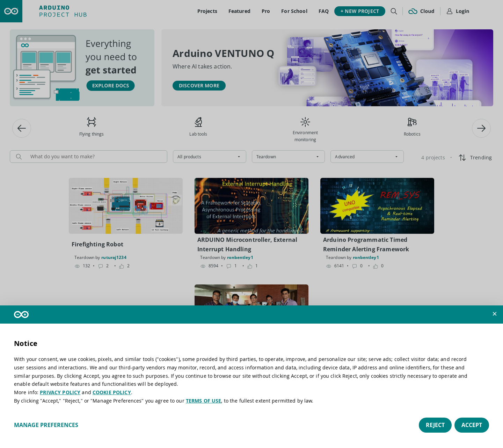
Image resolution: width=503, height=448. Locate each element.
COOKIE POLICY (112, 392)
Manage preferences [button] (46, 425)
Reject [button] (435, 425)
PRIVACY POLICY (60, 392)
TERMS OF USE (204, 401)
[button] (495, 314)
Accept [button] (472, 425)
